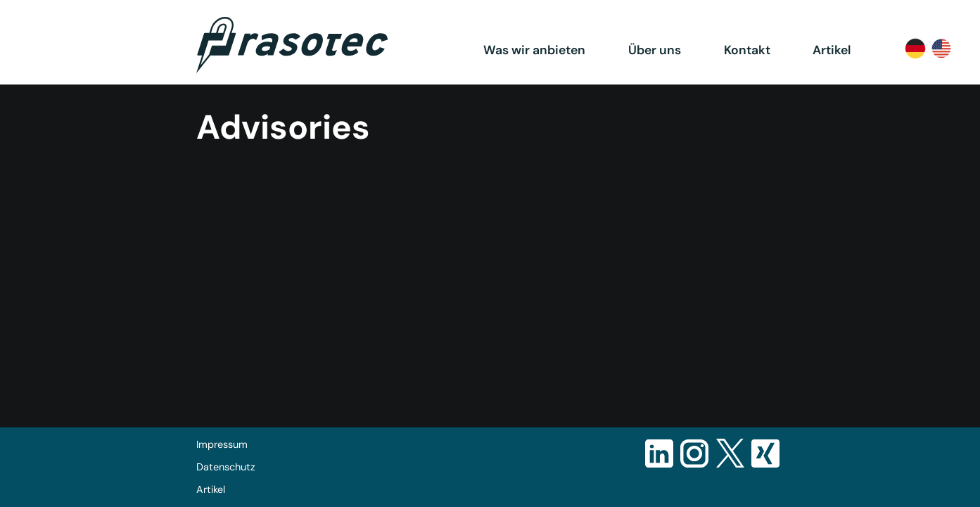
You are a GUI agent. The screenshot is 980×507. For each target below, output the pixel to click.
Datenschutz (226, 467)
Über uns (655, 50)
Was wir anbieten (534, 50)
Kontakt (747, 50)
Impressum (222, 444)
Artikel (832, 50)
